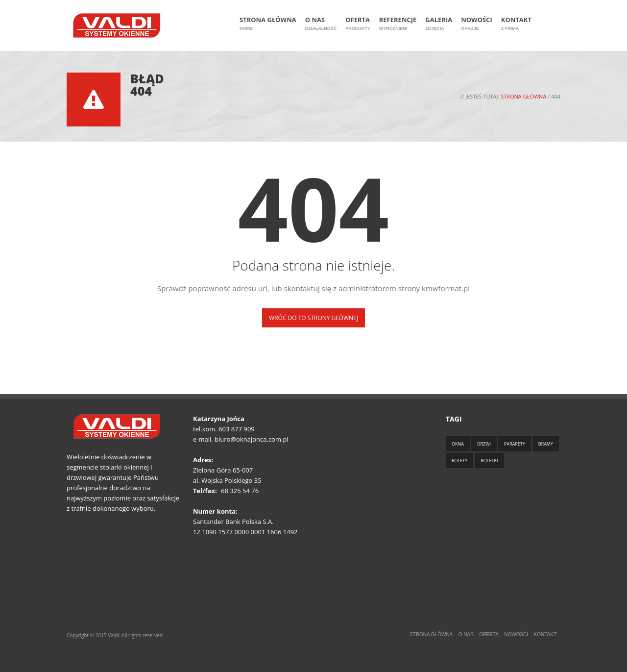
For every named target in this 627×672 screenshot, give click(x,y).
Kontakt (516, 24)
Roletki (489, 460)
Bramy (546, 444)
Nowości (477, 24)
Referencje (398, 24)
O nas (321, 24)
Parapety (515, 444)
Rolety (459, 460)
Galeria (439, 24)
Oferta (358, 24)
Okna (458, 444)
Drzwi (484, 444)
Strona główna (268, 24)
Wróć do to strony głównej (313, 318)
